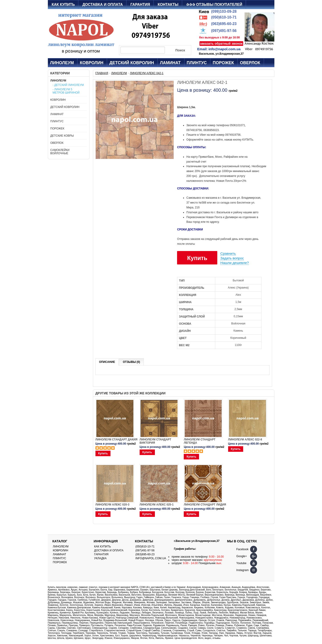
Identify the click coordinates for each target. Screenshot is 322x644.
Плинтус (197, 63)
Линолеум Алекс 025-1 (157, 505)
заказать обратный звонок (221, 44)
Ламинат (170, 63)
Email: (202, 49)
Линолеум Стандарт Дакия (117, 440)
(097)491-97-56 (224, 31)
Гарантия (140, 5)
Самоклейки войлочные (60, 152)
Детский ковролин (132, 63)
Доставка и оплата (103, 5)
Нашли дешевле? (235, 263)
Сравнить (228, 253)
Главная (102, 73)
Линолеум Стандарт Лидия (205, 505)
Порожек (223, 63)
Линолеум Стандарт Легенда (200, 441)
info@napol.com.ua (225, 49)
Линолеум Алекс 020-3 (112, 505)
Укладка (100, 558)
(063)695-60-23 (224, 24)
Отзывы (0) (131, 362)
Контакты (168, 5)
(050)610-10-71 (224, 17)
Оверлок (250, 63)
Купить (197, 258)
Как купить (63, 5)
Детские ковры (62, 136)
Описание (107, 362)
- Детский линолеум (68, 85)
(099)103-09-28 (224, 11)
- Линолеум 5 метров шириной (66, 91)
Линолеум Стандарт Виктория (155, 441)
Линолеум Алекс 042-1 (147, 73)
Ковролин (92, 63)
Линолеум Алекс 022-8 (245, 440)
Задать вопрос (232, 258)
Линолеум (62, 63)
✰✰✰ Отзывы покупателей (214, 5)
